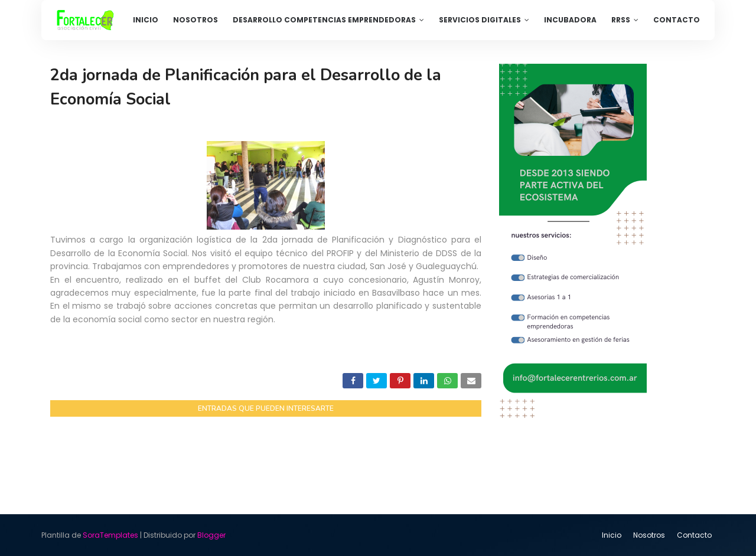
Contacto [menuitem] (677, 20)
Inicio (612, 535)
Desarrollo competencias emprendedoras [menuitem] (324, 20)
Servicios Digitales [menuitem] (480, 20)
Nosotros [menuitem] (195, 20)
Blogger (211, 535)
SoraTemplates (110, 535)
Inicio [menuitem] (146, 20)
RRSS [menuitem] (621, 20)
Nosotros (649, 535)
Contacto (694, 535)
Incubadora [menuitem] (570, 20)
